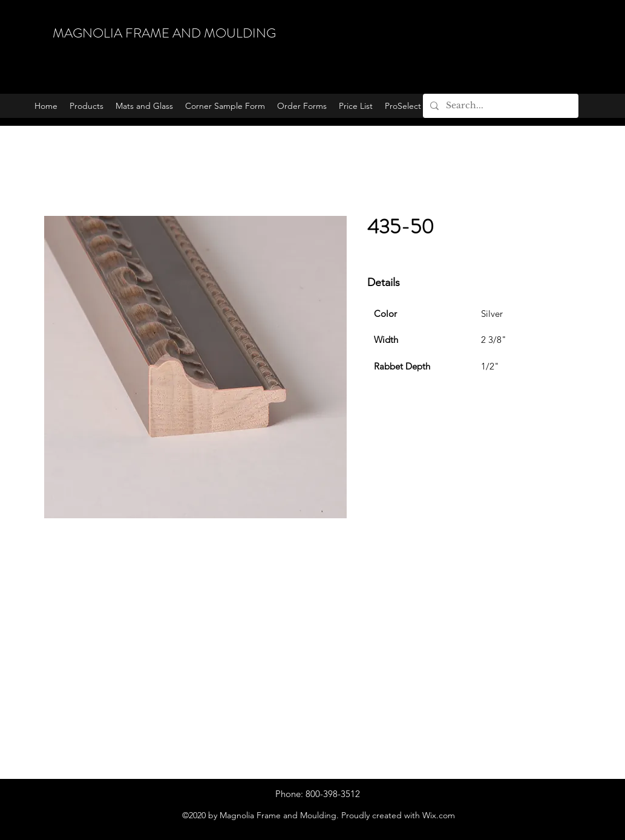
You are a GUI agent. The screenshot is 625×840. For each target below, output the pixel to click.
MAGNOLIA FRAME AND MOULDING (164, 33)
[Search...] (499, 106)
